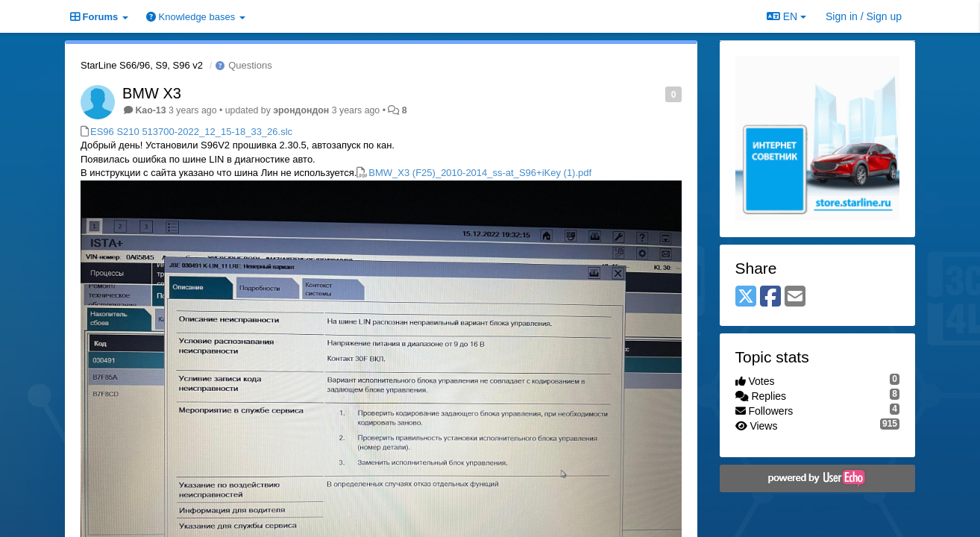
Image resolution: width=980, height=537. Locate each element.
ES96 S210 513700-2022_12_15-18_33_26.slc (191, 132)
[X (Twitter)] (746, 297)
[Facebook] (770, 297)
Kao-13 (150, 110)
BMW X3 (152, 93)
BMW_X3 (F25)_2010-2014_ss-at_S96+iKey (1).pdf (480, 173)
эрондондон (301, 110)
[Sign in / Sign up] (864, 16)
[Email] (795, 297)
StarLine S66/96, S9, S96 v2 (142, 65)
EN (786, 16)
